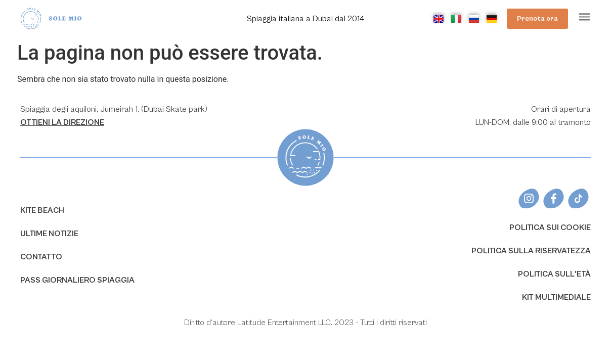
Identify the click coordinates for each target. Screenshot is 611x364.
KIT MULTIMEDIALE (556, 297)
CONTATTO (41, 257)
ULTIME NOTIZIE (49, 234)
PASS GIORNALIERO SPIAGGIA (77, 280)
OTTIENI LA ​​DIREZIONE (62, 122)
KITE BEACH (42, 210)
